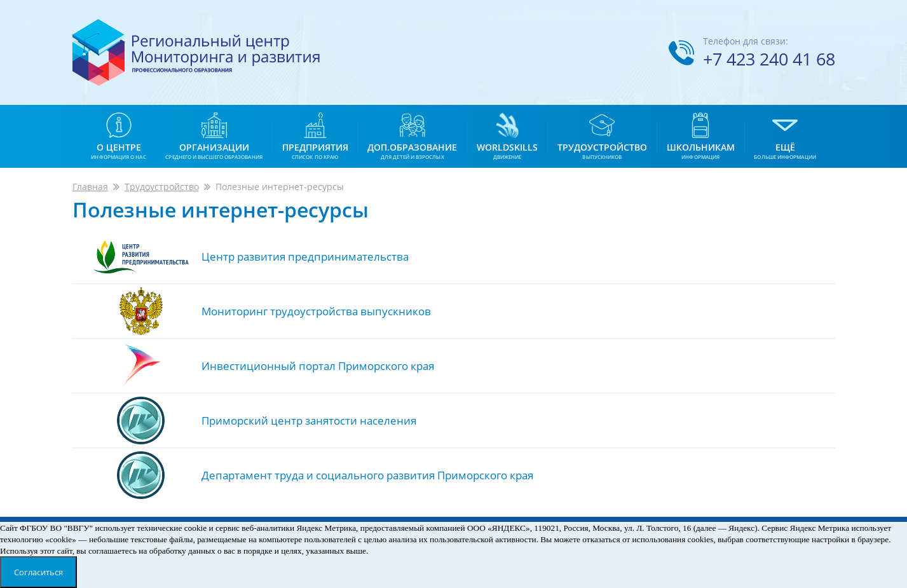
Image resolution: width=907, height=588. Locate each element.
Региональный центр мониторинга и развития (196, 52)
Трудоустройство (162, 187)
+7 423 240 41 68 (769, 59)
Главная (90, 187)
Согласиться (38, 572)
